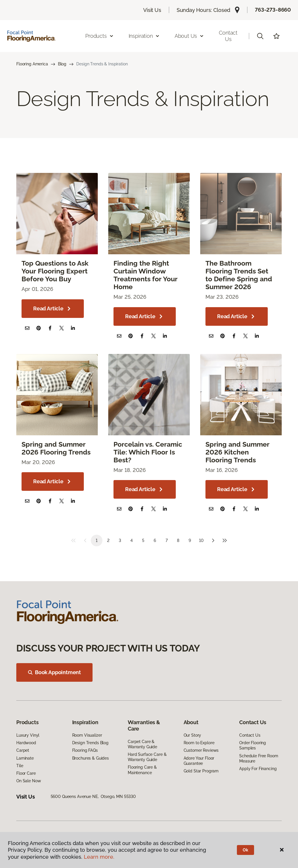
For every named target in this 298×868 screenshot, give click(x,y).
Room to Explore (199, 743)
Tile (20, 766)
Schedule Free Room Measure (259, 758)
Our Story (193, 735)
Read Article (53, 309)
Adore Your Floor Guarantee (199, 761)
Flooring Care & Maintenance (142, 770)
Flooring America (32, 64)
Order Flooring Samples (253, 745)
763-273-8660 (273, 10)
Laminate (25, 758)
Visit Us (152, 10)
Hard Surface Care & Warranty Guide (147, 757)
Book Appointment (54, 672)
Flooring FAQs (85, 750)
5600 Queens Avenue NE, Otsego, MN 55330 (93, 797)
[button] (260, 36)
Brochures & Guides (91, 758)
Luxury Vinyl (28, 735)
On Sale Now (29, 781)
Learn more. (99, 857)
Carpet (23, 750)
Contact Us (228, 36)
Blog (62, 64)
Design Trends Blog (90, 743)
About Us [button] (189, 36)
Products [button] (100, 36)
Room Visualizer (87, 735)
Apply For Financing (258, 769)
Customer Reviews (201, 750)
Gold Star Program (201, 771)
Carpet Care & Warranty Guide (142, 744)
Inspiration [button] (144, 36)
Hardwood (26, 743)
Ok (245, 850)
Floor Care (26, 773)
